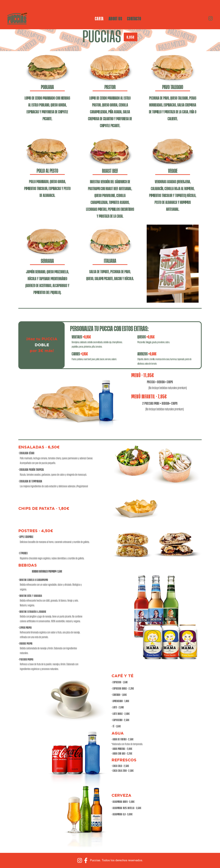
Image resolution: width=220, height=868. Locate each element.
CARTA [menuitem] (99, 18)
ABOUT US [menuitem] (115, 18)
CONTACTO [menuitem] (134, 18)
